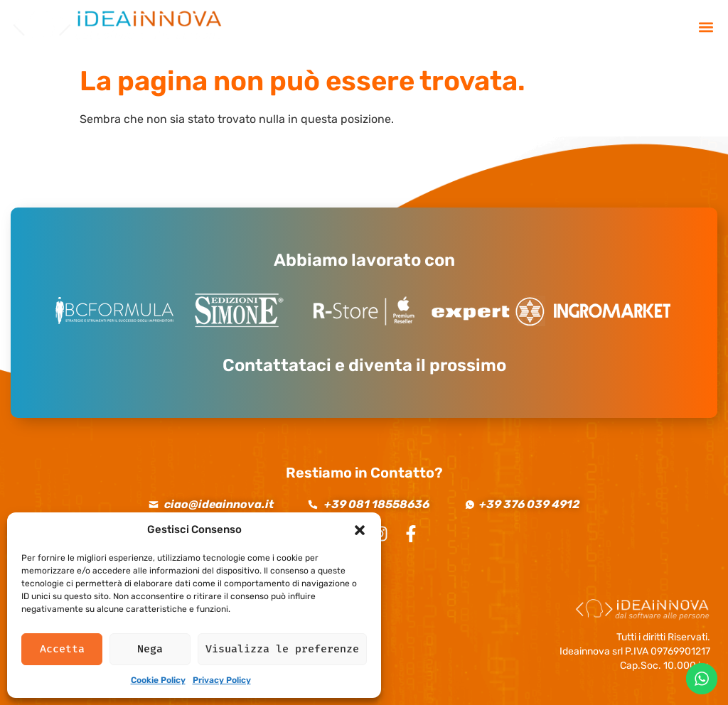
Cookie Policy (158, 680)
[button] (360, 530)
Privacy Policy (222, 680)
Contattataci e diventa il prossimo (364, 365)
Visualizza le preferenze (282, 649)
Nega (150, 649)
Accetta (62, 649)
